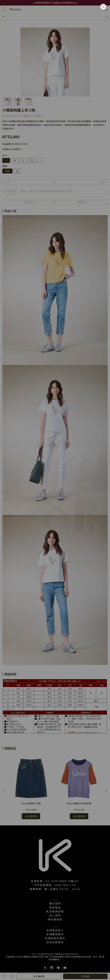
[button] (106, 791)
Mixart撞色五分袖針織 (79, 803)
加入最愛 (10, 191)
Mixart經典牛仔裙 (31, 803)
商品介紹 (29, 202)
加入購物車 (39, 976)
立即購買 (85, 976)
